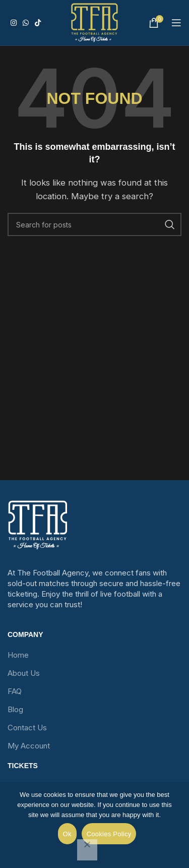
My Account (29, 746)
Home (18, 655)
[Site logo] (94, 23)
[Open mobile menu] (176, 23)
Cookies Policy (109, 834)
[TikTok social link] (38, 23)
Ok (67, 834)
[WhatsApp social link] (26, 23)
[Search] (94, 224)
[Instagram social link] (14, 23)
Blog (15, 709)
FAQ (15, 691)
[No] (87, 850)
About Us (24, 673)
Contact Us (27, 728)
